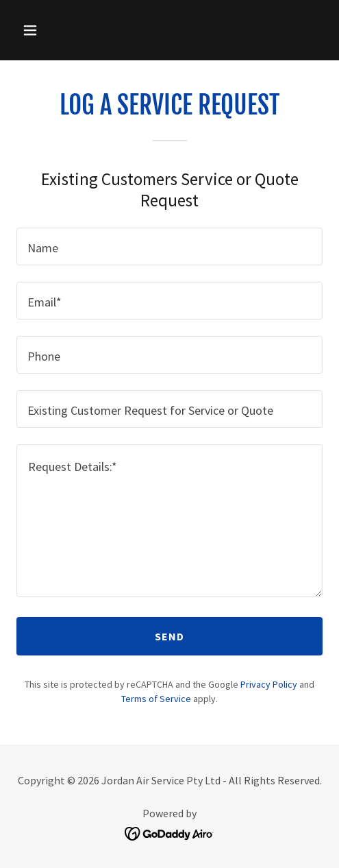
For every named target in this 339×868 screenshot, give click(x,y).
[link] (169, 832)
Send (170, 636)
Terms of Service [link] (156, 699)
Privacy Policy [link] (269, 684)
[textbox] (169, 246)
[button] (51, 30)
